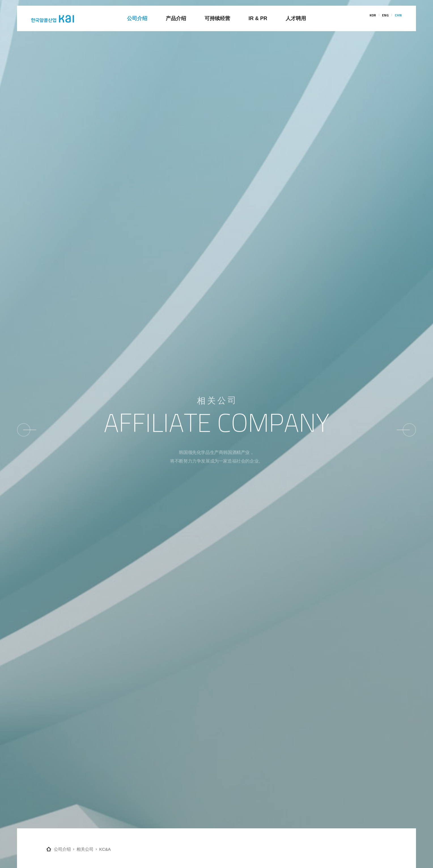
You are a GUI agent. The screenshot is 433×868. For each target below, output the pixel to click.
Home (49, 849)
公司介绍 (62, 849)
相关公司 (85, 849)
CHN (398, 19)
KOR (373, 19)
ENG (385, 19)
